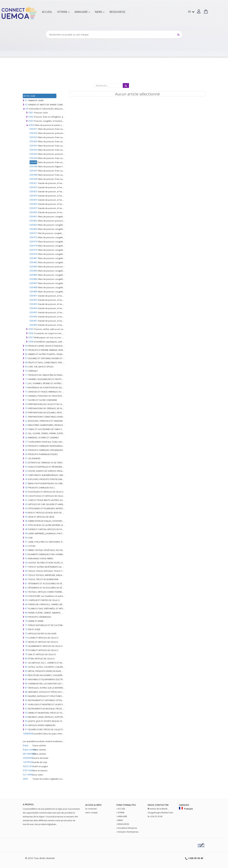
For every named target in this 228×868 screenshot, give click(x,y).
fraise (26, 745)
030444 (33, 158)
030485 (33, 275)
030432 (33, 133)
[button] (199, 11)
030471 (33, 233)
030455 (33, 200)
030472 (33, 237)
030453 (33, 191)
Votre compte (91, 813)
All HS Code (29, 96)
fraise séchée (27, 750)
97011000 (27, 770)
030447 (33, 171)
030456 (33, 204)
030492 (33, 300)
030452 (33, 187)
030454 (33, 196)
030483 (33, 266)
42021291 (27, 766)
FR (191, 12)
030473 (33, 241)
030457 (33, 208)
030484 (33, 271)
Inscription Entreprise (127, 828)
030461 (33, 216)
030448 (33, 175)
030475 (33, 250)
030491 (33, 296)
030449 (33, 179)
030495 (33, 312)
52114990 (27, 775)
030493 (33, 304)
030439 (33, 141)
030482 (33, 262)
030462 (33, 221)
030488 (33, 287)
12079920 (27, 762)
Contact (160, 805)
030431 (33, 129)
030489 (33, 291)
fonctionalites (126, 805)
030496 (33, 317)
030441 (33, 146)
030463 (33, 225)
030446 (33, 166)
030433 (33, 137)
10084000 (27, 734)
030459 (33, 212)
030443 (33, 154)
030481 (33, 258)
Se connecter (91, 809)
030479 (33, 254)
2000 (25, 779)
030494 (33, 308)
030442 (33, 150)
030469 (33, 229)
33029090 (27, 758)
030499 (33, 325)
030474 (33, 246)
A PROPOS (28, 804)
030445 (33, 162)
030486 (33, 279)
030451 (33, 183)
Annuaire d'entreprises (128, 832)
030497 (33, 321)
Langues (184, 805)
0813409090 (27, 754)
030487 (33, 283)
